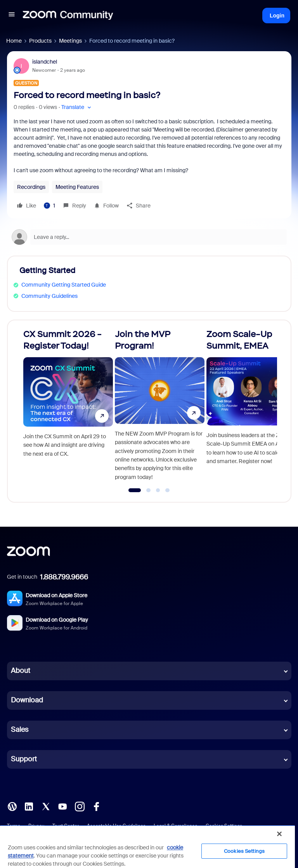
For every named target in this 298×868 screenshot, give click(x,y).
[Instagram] (80, 806)
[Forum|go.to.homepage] (68, 16)
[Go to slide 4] (168, 490)
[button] (12, 16)
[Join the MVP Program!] (160, 408)
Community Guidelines (49, 296)
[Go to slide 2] (149, 490)
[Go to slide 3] (158, 490)
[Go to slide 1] (135, 490)
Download (27, 700)
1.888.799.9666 (64, 577)
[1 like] (49, 206)
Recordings (31, 187)
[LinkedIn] (29, 806)
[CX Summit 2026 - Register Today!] (68, 408)
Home (14, 41)
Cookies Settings (244, 851)
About (21, 671)
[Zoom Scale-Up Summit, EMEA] (251, 408)
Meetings (70, 41)
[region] (147, 846)
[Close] (279, 834)
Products (40, 41)
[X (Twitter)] (46, 806)
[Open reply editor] (149, 237)
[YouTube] (62, 806)
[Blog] (12, 806)
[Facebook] (96, 806)
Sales (20, 730)
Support (24, 759)
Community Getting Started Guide (64, 285)
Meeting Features (77, 187)
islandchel (45, 62)
